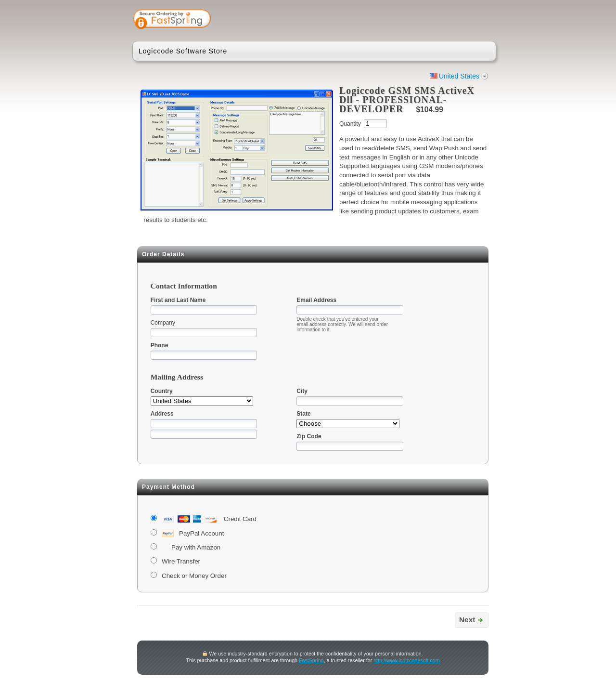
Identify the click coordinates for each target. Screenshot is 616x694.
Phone (160, 345)
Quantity (350, 124)
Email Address (316, 300)
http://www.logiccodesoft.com (406, 660)
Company (163, 323)
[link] (451, 20)
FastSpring (311, 660)
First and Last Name (178, 300)
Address (162, 414)
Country (162, 391)
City (302, 391)
